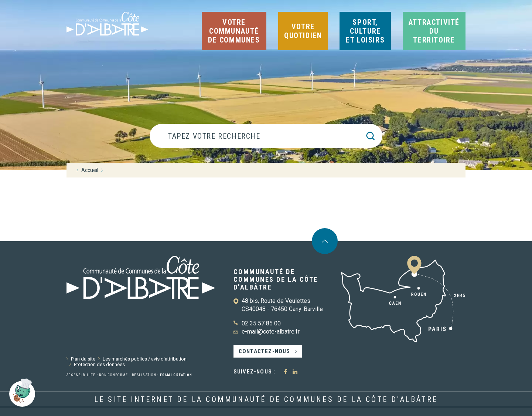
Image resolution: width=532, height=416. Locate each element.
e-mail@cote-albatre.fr (271, 332)
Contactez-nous (265, 351)
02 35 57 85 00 (261, 323)
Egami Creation (176, 375)
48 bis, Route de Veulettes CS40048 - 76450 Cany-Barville (282, 305)
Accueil (90, 170)
